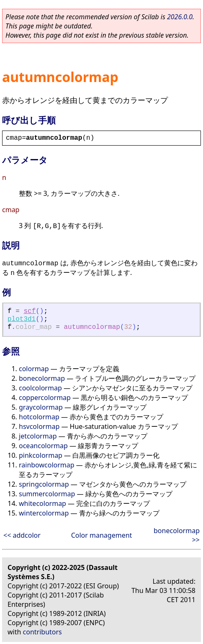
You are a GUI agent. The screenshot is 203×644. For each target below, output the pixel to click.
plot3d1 (22, 319)
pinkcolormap (41, 455)
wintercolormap (44, 513)
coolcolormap (40, 388)
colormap (34, 369)
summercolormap (47, 494)
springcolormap (44, 484)
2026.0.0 (180, 17)
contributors (42, 632)
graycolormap (41, 407)
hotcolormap (39, 417)
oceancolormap (43, 446)
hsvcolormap (39, 426)
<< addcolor (22, 535)
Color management (102, 535)
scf (30, 311)
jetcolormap (38, 436)
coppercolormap (45, 398)
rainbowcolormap (47, 465)
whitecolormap (42, 503)
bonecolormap (42, 378)
